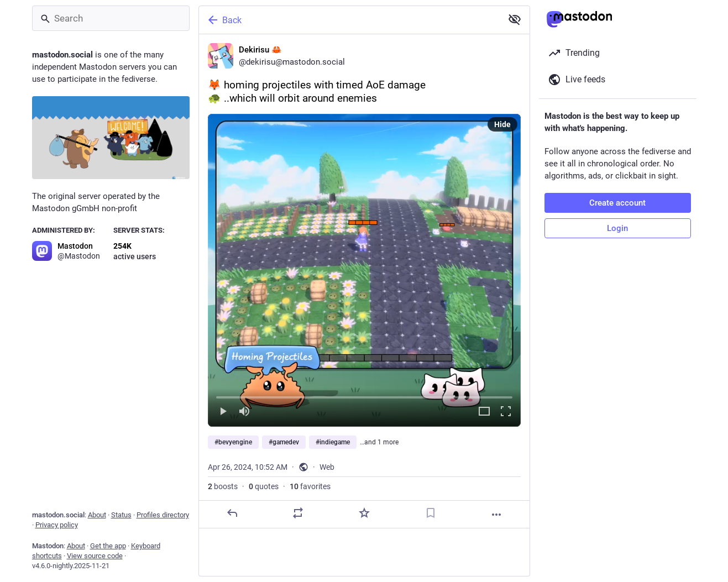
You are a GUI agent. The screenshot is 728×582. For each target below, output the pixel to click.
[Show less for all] (515, 19)
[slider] (364, 395)
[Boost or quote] (298, 513)
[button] (364, 270)
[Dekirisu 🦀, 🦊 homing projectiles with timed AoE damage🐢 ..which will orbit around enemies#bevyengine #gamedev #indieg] (364, 281)
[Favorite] (364, 513)
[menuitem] (364, 270)
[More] (496, 515)
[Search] (111, 18)
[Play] (223, 412)
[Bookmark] (430, 513)
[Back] (349, 20)
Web (327, 467)
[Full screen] (506, 412)
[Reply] (232, 513)
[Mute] (244, 412)
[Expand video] (484, 412)
